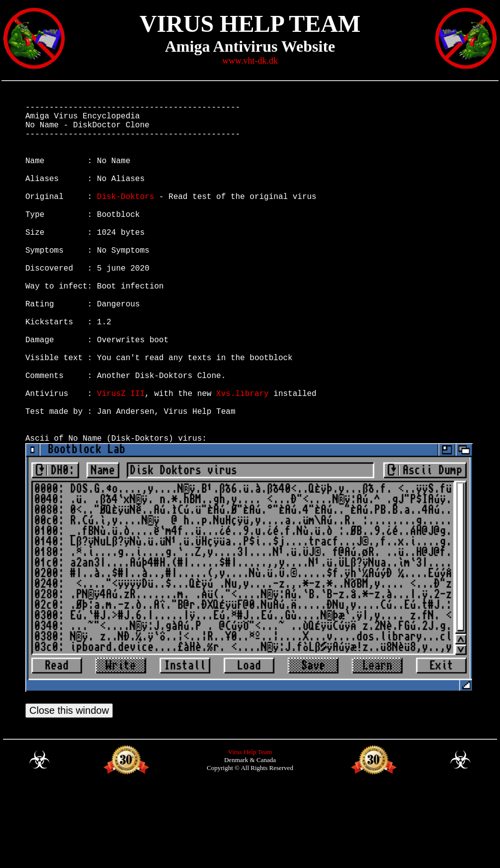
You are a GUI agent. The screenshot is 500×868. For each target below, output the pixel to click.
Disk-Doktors (125, 218)
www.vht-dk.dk (250, 61)
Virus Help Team (250, 831)
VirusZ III (121, 459)
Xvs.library (243, 459)
